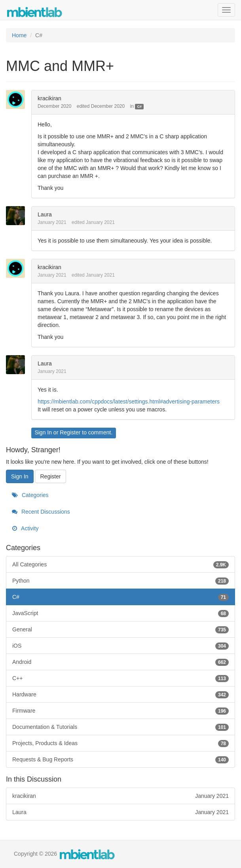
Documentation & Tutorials (120, 727)
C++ (120, 678)
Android (120, 662)
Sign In (43, 432)
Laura (45, 214)
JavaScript (120, 613)
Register (70, 432)
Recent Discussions (41, 512)
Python (120, 581)
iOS (120, 646)
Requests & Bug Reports (120, 759)
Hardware (120, 694)
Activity (25, 528)
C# (140, 107)
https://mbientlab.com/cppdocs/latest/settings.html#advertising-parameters (129, 401)
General (120, 629)
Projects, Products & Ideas (120, 743)
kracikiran (49, 98)
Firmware (120, 711)
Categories (30, 495)
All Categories (120, 564)
